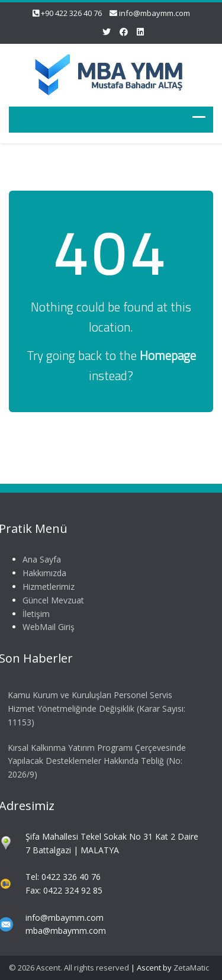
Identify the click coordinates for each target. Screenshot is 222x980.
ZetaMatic (191, 968)
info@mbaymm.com (155, 13)
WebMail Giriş (47, 627)
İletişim (35, 614)
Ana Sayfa (41, 559)
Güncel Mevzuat (52, 600)
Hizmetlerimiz (47, 587)
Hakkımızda (43, 573)
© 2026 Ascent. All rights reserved (69, 968)
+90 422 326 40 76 (71, 13)
